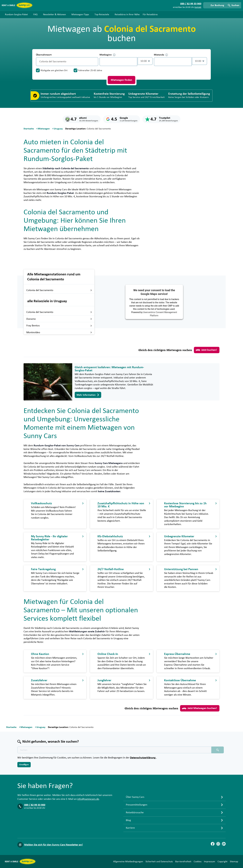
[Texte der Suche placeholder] (114, 750)
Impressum (210, 861)
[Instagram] (218, 844)
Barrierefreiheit (183, 861)
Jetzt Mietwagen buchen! (199, 708)
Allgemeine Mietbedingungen (128, 861)
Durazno (59, 319)
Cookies (198, 861)
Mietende (161, 55)
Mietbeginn (107, 55)
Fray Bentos (59, 326)
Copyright (222, 861)
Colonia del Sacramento (59, 290)
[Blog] (224, 844)
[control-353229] (118, 62)
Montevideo (59, 332)
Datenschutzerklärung (143, 758)
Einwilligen (24, 765)
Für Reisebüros (150, 14)
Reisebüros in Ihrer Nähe (127, 14)
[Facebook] (213, 844)
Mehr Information (88, 395)
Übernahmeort (44, 55)
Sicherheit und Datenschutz (159, 861)
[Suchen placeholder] (218, 750)
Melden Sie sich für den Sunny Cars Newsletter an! (53, 845)
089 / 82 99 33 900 (35, 805)
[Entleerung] (95, 62)
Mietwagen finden (122, 80)
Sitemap (234, 861)
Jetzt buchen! (206, 350)
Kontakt (198, 7)
